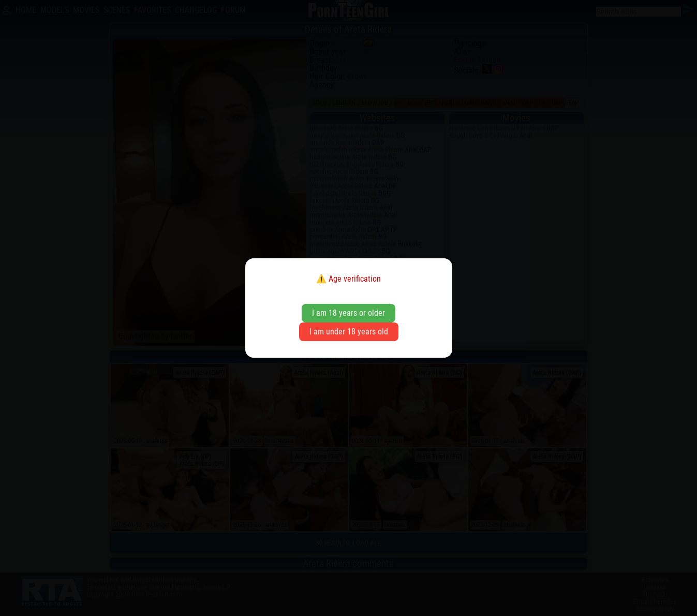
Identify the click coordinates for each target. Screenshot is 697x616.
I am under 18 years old (349, 332)
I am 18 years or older (348, 313)
